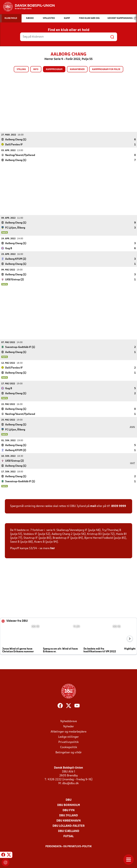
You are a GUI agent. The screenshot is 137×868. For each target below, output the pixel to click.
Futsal (68, 836)
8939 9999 (119, 506)
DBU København (69, 821)
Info (36, 69)
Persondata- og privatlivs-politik (69, 846)
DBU (69, 800)
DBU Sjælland (69, 831)
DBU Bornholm (69, 805)
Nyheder (69, 726)
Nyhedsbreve (69, 721)
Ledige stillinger (68, 737)
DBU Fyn (69, 810)
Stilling (21, 69)
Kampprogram (54, 69)
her (53, 548)
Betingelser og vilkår (69, 752)
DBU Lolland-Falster (69, 826)
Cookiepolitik (69, 747)
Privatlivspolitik (68, 742)
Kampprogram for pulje (106, 69)
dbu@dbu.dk (70, 783)
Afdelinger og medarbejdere (68, 732)
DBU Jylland (68, 815)
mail (93, 506)
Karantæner (77, 69)
